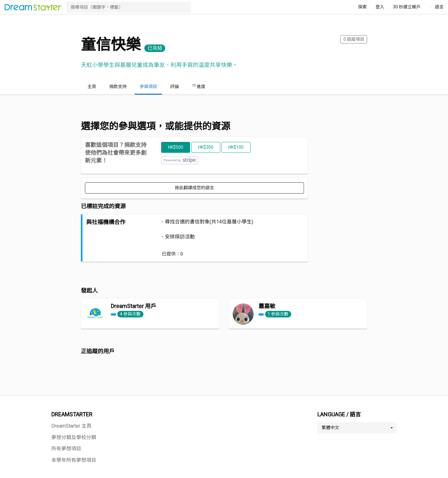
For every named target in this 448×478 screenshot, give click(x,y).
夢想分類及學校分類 (74, 437)
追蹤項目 (354, 39)
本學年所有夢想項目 (74, 460)
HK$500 (176, 147)
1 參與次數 (278, 314)
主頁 (92, 87)
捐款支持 (118, 87)
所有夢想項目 (66, 449)
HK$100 (236, 147)
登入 (380, 7)
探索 (362, 7)
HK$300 (206, 147)
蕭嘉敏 (267, 306)
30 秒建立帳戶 (407, 7)
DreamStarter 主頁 (71, 426)
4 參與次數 (130, 314)
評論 (175, 87)
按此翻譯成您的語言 (194, 188)
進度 (199, 86)
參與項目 (148, 87)
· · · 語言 (436, 7)
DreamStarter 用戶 (133, 306)
